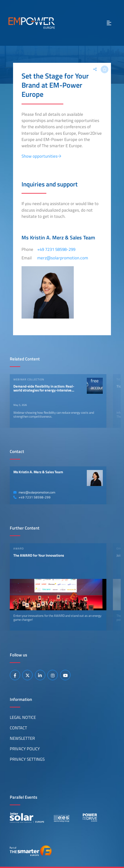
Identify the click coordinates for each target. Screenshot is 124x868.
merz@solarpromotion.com (34, 492)
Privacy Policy (25, 749)
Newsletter (22, 738)
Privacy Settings (27, 759)
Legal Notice (23, 717)
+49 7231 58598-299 (32, 497)
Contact (18, 728)
